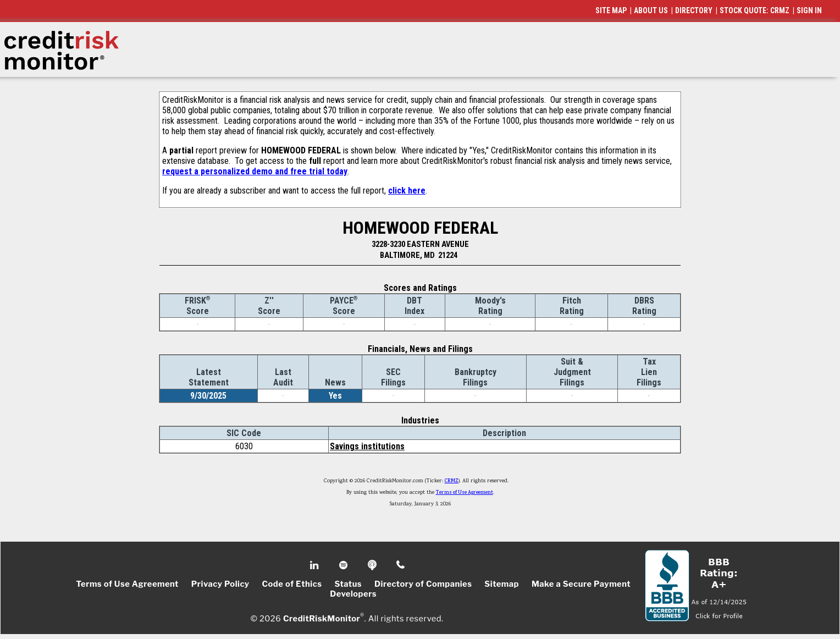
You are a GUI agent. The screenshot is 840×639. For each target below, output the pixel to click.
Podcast (373, 565)
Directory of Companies (423, 584)
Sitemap (502, 584)
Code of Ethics (292, 584)
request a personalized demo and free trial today (255, 171)
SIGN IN (809, 10)
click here (407, 191)
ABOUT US (651, 10)
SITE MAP (611, 10)
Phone (401, 565)
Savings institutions (367, 446)
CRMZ (452, 481)
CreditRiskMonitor (322, 618)
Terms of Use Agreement (465, 493)
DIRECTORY (694, 10)
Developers (353, 594)
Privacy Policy (220, 584)
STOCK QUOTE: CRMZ (755, 10)
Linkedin (316, 565)
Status (348, 584)
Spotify (344, 565)
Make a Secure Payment (581, 584)
